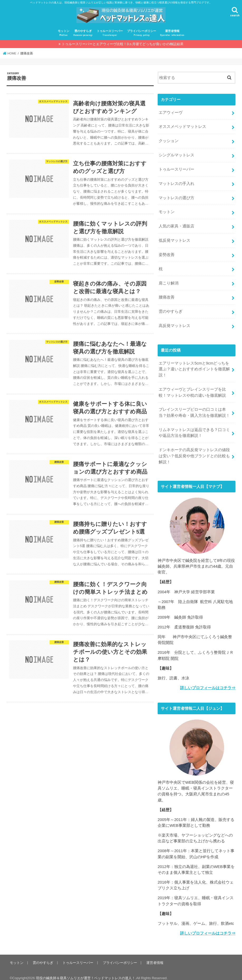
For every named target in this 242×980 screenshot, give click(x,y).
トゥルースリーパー (110, 33)
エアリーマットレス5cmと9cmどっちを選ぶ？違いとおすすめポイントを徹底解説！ (194, 365)
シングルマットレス (176, 154)
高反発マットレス (175, 322)
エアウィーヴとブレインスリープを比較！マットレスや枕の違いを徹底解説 (192, 388)
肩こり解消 (169, 280)
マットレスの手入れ (176, 182)
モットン (64, 33)
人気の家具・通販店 (176, 224)
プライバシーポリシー (142, 33)
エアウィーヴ (171, 112)
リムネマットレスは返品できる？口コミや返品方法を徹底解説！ (194, 427)
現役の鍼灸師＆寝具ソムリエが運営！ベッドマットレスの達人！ (86, 972)
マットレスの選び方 (176, 196)
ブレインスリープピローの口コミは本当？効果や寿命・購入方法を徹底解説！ (194, 408)
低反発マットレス (175, 238)
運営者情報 (172, 33)
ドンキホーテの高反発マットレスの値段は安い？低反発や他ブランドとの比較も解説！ (194, 450)
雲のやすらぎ (83, 33)
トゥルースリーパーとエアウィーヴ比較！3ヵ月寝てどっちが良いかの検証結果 (123, 44)
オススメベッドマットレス (182, 126)
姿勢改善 (167, 252)
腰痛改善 (167, 294)
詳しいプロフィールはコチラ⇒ (208, 682)
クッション (169, 140)
